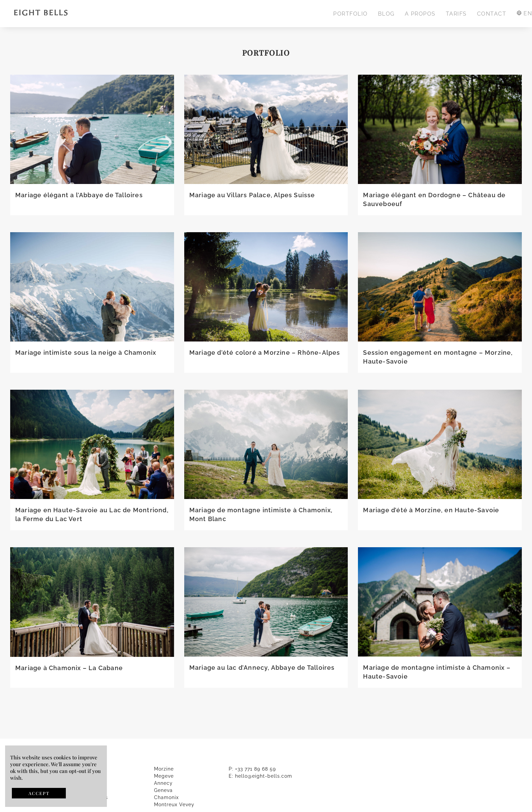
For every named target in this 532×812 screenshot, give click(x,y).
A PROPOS (420, 14)
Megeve (164, 776)
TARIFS (456, 14)
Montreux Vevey (174, 805)
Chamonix (166, 797)
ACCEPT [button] (39, 793)
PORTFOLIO (350, 14)
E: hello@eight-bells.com (260, 776)
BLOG (386, 14)
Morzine (164, 769)
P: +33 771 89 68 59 (252, 769)
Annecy (163, 783)
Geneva (163, 790)
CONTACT (492, 14)
